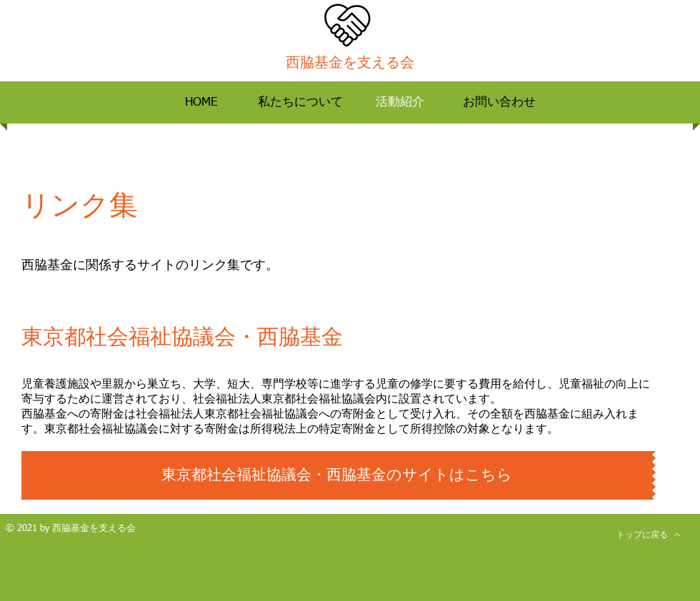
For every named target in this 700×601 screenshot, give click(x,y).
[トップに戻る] (649, 535)
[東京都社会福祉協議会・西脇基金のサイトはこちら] (337, 475)
